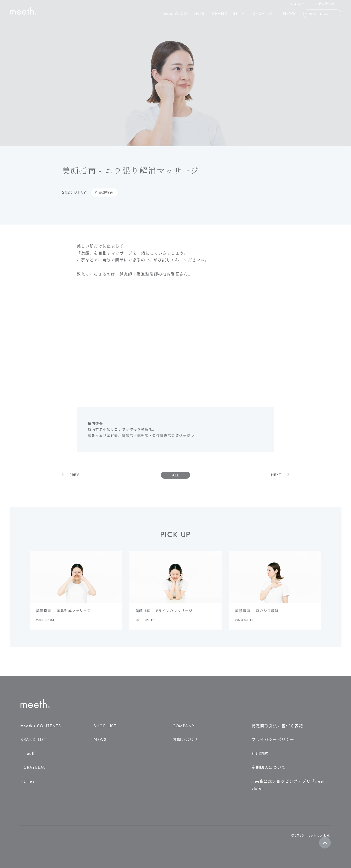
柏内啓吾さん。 (177, 274)
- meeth (28, 754)
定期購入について (269, 767)
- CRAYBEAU (33, 767)
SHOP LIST (264, 14)
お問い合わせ (328, 4)
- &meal (28, 781)
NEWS (289, 14)
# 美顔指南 (104, 192)
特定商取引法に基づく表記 (277, 726)
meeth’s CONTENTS (184, 14)
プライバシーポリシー (273, 740)
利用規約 (260, 754)
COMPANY (297, 4)
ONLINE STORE (322, 14)
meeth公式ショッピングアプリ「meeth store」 (289, 785)
